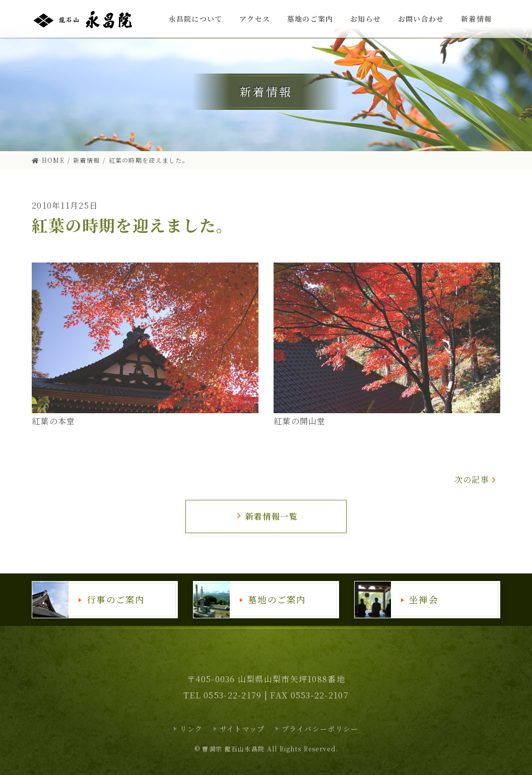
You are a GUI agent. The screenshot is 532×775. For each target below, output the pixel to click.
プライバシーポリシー (320, 729)
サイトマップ (242, 729)
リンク (191, 729)
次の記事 (476, 479)
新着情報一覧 (267, 516)
